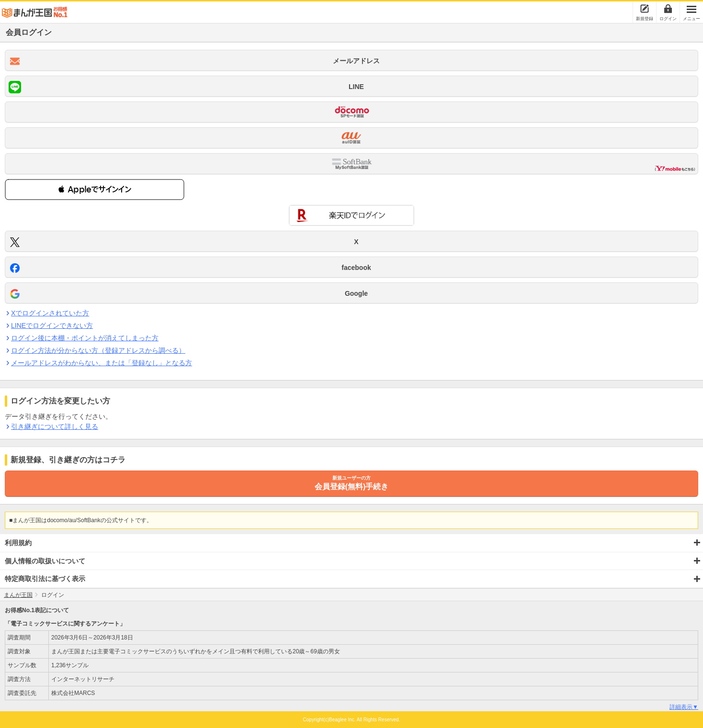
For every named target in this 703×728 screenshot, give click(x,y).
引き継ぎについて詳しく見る (54, 426)
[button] (95, 190)
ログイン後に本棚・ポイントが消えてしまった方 (85, 338)
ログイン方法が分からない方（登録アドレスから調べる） (98, 350)
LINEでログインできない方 (52, 325)
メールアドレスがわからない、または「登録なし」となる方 (101, 363)
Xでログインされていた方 (50, 313)
